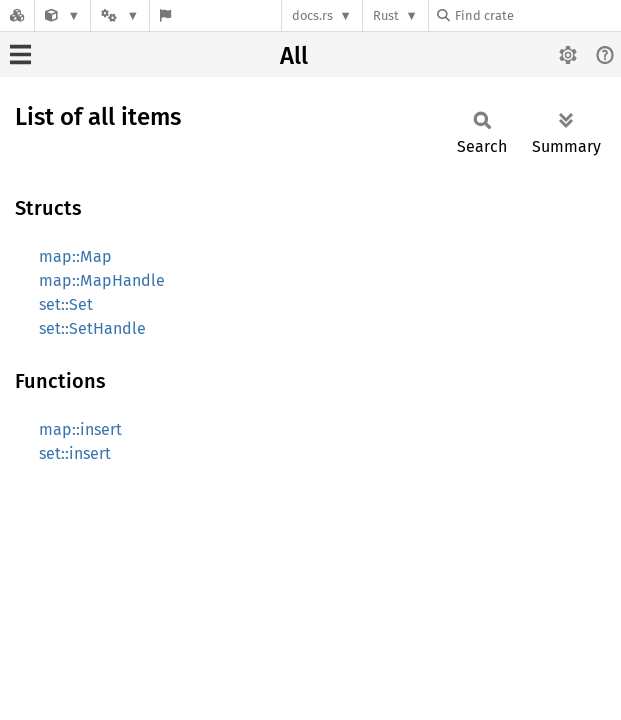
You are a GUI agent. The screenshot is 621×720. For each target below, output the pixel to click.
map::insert (80, 429)
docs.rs (312, 15)
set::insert (75, 453)
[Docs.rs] (17, 15)
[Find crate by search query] (537, 15)
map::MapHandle (102, 280)
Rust (386, 15)
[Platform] (120, 15)
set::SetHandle (92, 328)
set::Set (66, 304)
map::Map (75, 256)
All (294, 56)
